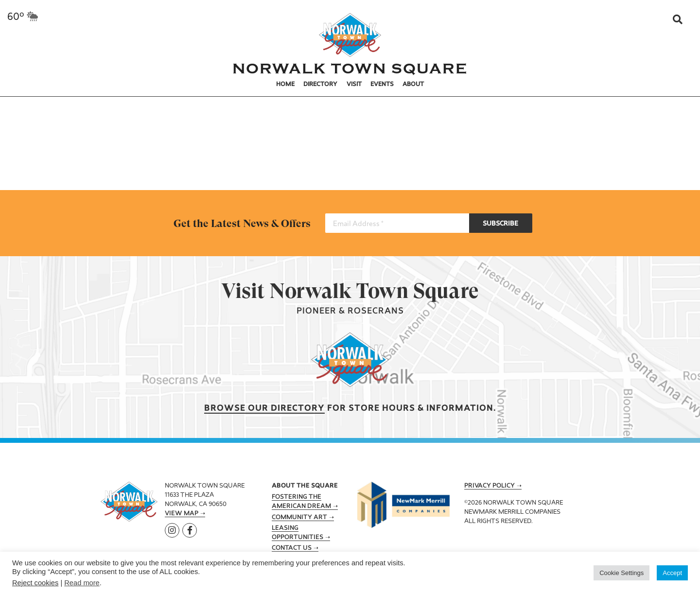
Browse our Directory (264, 409)
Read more (82, 583)
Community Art (299, 518)
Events (382, 85)
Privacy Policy (490, 486)
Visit (354, 85)
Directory (320, 85)
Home (285, 85)
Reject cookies (35, 583)
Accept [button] (672, 573)
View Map (182, 514)
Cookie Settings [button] (621, 573)
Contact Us (292, 548)
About (413, 85)
